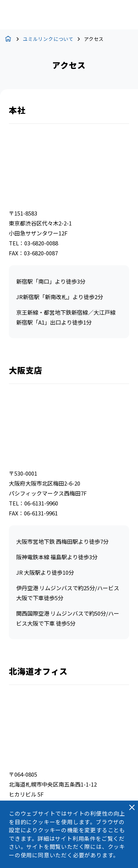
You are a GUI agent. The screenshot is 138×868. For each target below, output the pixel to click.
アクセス (94, 39)
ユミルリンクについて (48, 39)
